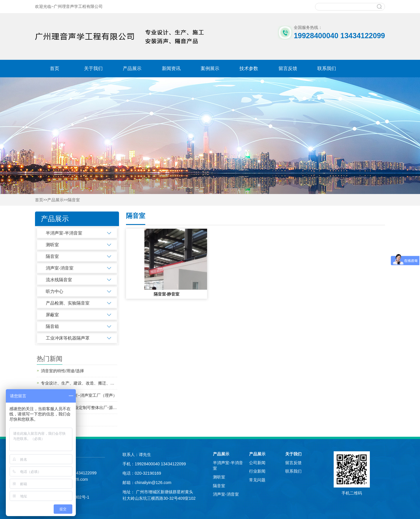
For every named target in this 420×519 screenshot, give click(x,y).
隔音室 (74, 200)
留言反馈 (288, 68)
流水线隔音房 (53, 420)
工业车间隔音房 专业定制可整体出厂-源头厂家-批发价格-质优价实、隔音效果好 (79, 408)
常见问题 (257, 480)
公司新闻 (257, 463)
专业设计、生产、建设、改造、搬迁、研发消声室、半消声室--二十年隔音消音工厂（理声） (79, 383)
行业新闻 (257, 471)
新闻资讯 (171, 68)
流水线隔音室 (59, 280)
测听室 (52, 245)
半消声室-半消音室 (64, 233)
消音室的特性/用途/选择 (62, 371)
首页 (55, 68)
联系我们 (327, 68)
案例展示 (210, 68)
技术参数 (249, 68)
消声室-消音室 (60, 268)
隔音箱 (52, 326)
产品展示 (132, 68)
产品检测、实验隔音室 (68, 303)
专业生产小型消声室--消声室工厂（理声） (79, 395)
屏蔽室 (52, 315)
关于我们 (93, 68)
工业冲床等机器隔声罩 (68, 338)
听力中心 (55, 291)
